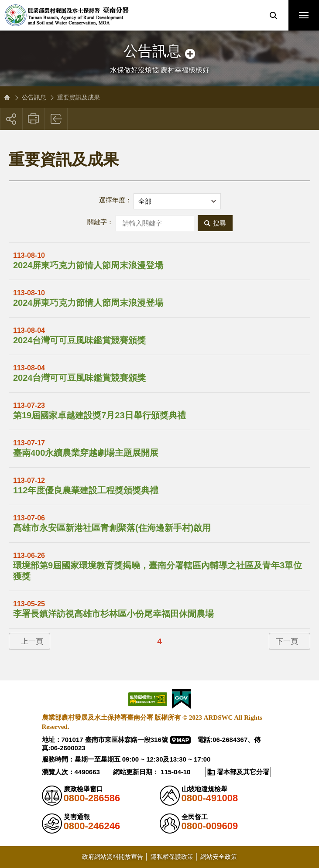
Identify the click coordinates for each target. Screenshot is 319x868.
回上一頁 (57, 119)
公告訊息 (34, 97)
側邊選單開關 (159, 43)
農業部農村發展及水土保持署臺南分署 (67, 15)
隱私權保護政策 (172, 857)
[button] (273, 15)
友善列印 (34, 119)
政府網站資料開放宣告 (113, 857)
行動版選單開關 (304, 17)
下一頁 (287, 641)
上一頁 (32, 641)
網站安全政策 (219, 857)
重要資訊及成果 (79, 97)
